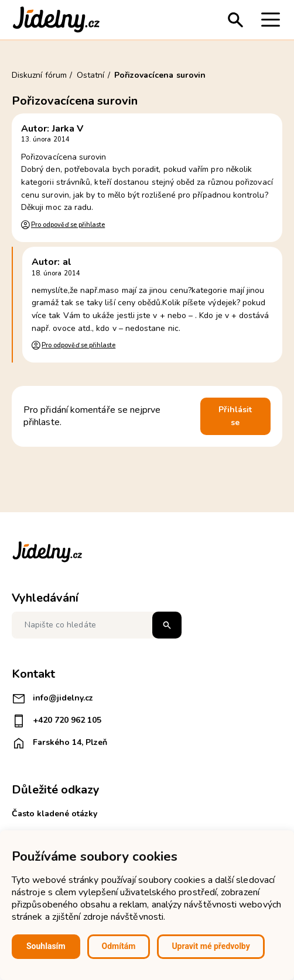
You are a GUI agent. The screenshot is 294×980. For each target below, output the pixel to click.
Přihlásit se (235, 416)
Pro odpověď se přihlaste (68, 225)
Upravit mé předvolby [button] (211, 946)
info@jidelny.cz (52, 699)
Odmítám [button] (119, 946)
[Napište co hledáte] (97, 625)
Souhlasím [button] (46, 946)
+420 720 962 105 (57, 721)
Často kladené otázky (54, 814)
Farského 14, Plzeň (59, 743)
